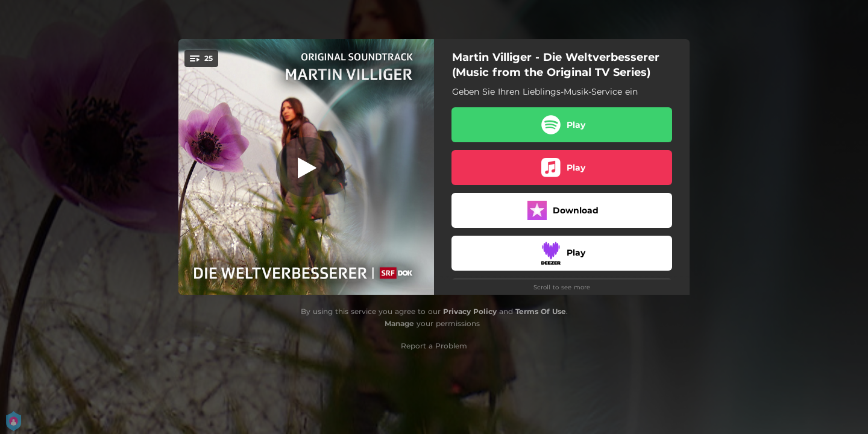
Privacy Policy (470, 311)
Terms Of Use (541, 311)
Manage (399, 323)
